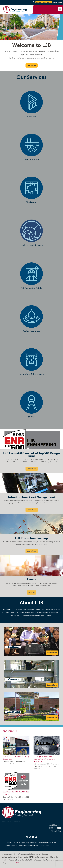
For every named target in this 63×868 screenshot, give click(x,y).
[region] (31, 27)
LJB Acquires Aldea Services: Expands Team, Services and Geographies (44, 759)
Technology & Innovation (31, 374)
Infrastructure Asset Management (32, 497)
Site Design (31, 202)
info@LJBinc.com (55, 825)
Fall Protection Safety (31, 288)
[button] (60, 9)
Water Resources (31, 331)
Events (32, 579)
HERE (17, 863)
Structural (32, 116)
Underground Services (32, 245)
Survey (31, 417)
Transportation (32, 159)
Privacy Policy (16, 821)
